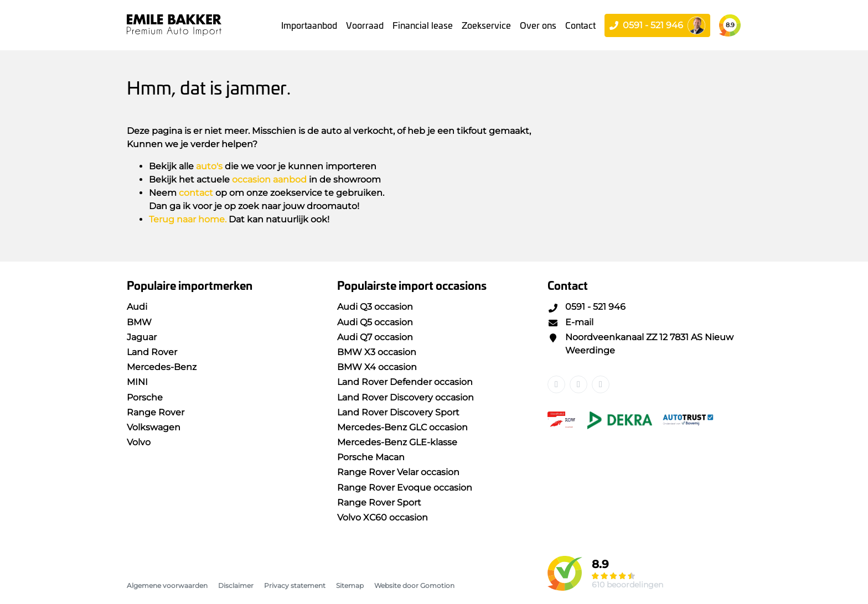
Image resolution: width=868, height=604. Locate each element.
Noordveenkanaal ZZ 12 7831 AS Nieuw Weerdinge (640, 344)
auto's (209, 166)
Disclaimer (236, 585)
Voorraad (365, 25)
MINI (137, 382)
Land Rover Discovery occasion (405, 397)
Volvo (139, 442)
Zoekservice (486, 25)
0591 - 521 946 (587, 307)
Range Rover (156, 412)
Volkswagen (154, 427)
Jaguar (142, 337)
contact (196, 193)
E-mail (570, 322)
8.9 (730, 25)
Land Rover (152, 352)
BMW (139, 322)
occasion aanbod (269, 179)
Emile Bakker (174, 25)
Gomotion (437, 585)
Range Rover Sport (379, 503)
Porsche (145, 397)
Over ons (538, 25)
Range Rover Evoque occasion (405, 488)
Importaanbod (309, 25)
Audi (137, 307)
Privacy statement (295, 585)
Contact (580, 25)
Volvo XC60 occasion (383, 517)
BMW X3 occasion (377, 352)
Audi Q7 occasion (375, 337)
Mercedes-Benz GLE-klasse (397, 442)
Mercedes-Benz (162, 367)
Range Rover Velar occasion (398, 472)
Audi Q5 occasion (375, 322)
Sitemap (350, 585)
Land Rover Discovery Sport (398, 412)
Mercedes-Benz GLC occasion (402, 427)
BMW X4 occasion (377, 367)
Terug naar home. (188, 219)
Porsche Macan (371, 457)
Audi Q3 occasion (375, 307)
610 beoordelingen (627, 585)
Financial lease (423, 25)
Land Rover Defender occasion (405, 382)
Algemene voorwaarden (167, 585)
